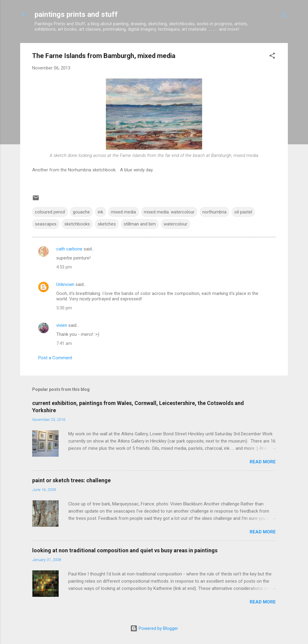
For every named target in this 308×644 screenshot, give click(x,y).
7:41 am (64, 343)
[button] (272, 57)
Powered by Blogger (154, 628)
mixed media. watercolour (169, 212)
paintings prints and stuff (76, 14)
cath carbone (69, 249)
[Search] (284, 16)
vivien (62, 325)
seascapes (46, 224)
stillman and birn (140, 224)
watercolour (176, 224)
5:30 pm (64, 308)
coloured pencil (50, 212)
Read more (263, 462)
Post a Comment (55, 358)
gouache (81, 212)
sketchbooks (77, 224)
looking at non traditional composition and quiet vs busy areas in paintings (125, 550)
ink (100, 212)
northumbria (214, 212)
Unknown (65, 284)
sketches (107, 224)
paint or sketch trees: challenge (71, 480)
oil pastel (243, 212)
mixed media (123, 212)
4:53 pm (64, 267)
